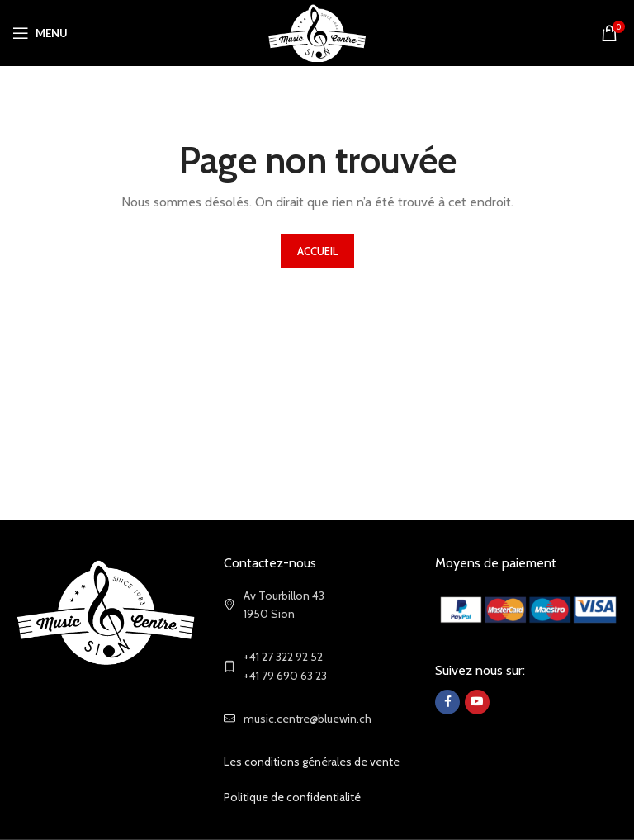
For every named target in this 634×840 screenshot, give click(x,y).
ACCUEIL (317, 251)
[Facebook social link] (447, 702)
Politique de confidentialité (292, 797)
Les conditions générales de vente (312, 762)
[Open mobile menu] (40, 33)
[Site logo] (317, 31)
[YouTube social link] (477, 702)
